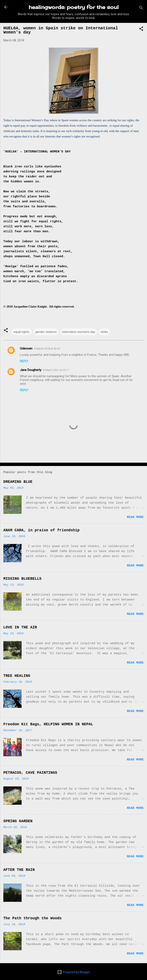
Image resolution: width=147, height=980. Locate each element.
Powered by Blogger (74, 972)
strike (104, 332)
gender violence (46, 332)
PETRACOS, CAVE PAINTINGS (30, 773)
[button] (141, 29)
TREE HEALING (17, 676)
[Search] (141, 8)
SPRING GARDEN (18, 821)
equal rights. (22, 332)
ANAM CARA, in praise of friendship (41, 530)
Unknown (26, 348)
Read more (135, 517)
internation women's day (79, 332)
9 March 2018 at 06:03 (47, 349)
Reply (24, 361)
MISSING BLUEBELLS (22, 579)
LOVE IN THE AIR (20, 627)
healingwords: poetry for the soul (74, 7)
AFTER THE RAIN (19, 870)
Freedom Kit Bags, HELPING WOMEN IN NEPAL (48, 724)
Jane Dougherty (31, 370)
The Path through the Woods (32, 918)
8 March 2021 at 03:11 (56, 370)
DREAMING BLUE (18, 482)
